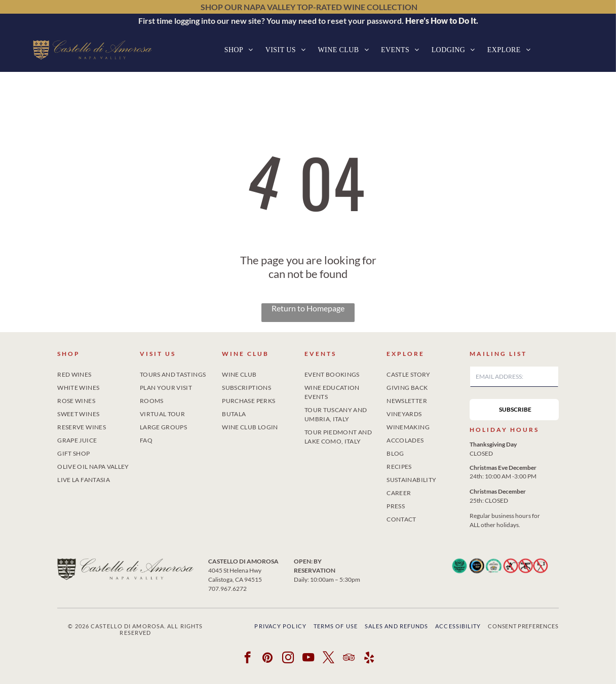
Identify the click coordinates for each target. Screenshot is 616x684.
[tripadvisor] (349, 659)
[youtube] (308, 659)
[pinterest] (268, 659)
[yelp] (369, 659)
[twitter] (329, 659)
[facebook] (247, 659)
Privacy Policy (280, 626)
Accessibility (458, 626)
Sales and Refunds (397, 626)
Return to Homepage (308, 308)
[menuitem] (239, 50)
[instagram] (288, 659)
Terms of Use (336, 626)
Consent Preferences (523, 626)
